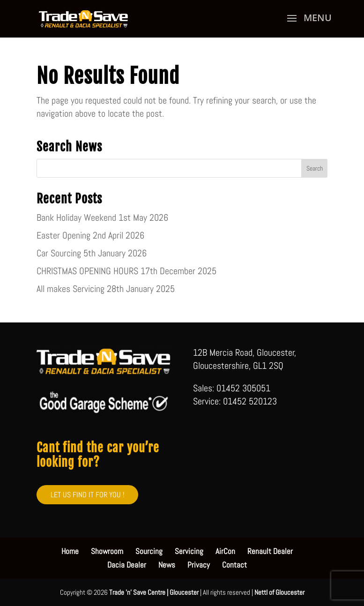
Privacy (199, 565)
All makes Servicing (71, 289)
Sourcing (149, 551)
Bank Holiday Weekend (76, 217)
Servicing (189, 551)
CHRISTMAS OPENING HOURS (87, 271)
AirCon (225, 551)
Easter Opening (63, 235)
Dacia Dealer (127, 565)
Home (70, 551)
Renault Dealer (270, 551)
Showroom (107, 551)
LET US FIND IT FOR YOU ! (87, 495)
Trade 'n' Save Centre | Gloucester (154, 592)
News (167, 565)
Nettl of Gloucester (279, 592)
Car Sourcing (59, 253)
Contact (234, 565)
